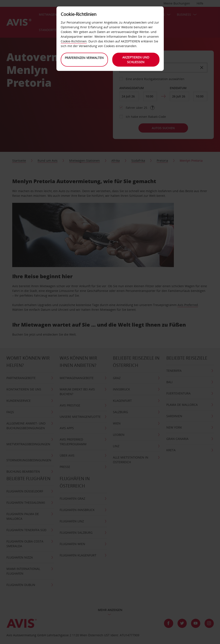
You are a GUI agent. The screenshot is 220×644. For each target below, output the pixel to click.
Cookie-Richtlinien (74, 41)
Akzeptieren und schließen (136, 60)
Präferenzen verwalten (84, 58)
